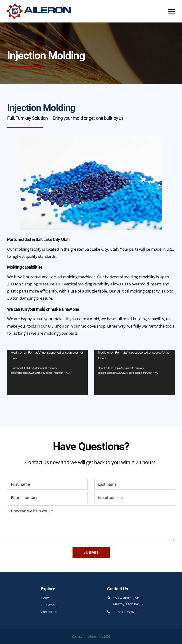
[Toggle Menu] (171, 11)
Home (45, 598)
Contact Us (49, 612)
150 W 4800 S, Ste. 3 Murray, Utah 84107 (128, 601)
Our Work (48, 605)
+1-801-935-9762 (126, 612)
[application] (47, 372)
